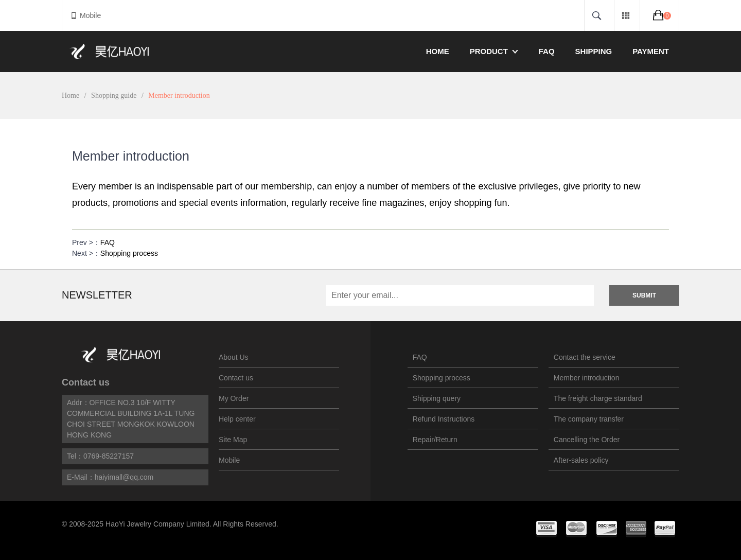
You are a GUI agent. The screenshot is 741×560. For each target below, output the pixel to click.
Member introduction (587, 378)
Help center (237, 419)
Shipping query (437, 398)
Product (494, 51)
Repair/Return (435, 440)
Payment (651, 51)
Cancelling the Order (587, 440)
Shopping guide (114, 95)
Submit (644, 295)
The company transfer (589, 419)
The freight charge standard (598, 398)
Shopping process (129, 253)
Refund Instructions (444, 419)
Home (438, 51)
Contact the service (585, 357)
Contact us (86, 382)
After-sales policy (581, 460)
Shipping (594, 51)
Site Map (233, 440)
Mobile (85, 15)
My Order (234, 398)
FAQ (547, 51)
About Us (234, 357)
